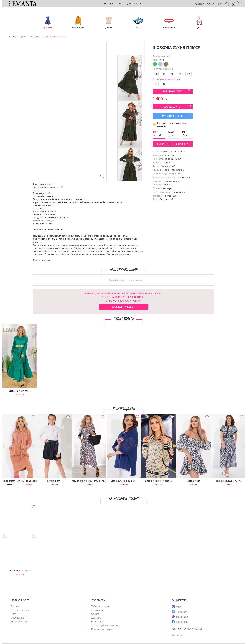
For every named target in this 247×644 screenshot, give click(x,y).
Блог (121, 4)
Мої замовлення (20, 622)
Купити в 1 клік (177, 116)
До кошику (178, 106)
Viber (177, 607)
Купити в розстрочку (172, 144)
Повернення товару (102, 630)
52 (156, 84)
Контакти (177, 635)
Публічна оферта (20, 610)
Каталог (109, 4)
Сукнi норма (34, 36)
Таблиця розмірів (101, 606)
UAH (207, 4)
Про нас (15, 606)
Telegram (180, 612)
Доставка (96, 618)
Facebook (180, 622)
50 (188, 74)
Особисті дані (18, 618)
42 (156, 74)
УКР (217, 4)
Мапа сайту (97, 622)
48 (180, 74)
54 (164, 84)
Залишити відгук (123, 307)
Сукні (22, 36)
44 (164, 74)
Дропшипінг (98, 610)
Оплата (95, 614)
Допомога (134, 4)
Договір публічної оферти (105, 626)
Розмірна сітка (177, 91)
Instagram (180, 617)
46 (172, 74)
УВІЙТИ (195, 4)
